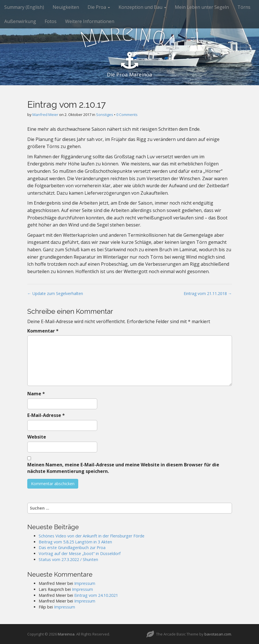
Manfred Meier (45, 115)
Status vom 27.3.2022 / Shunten (68, 559)
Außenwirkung (20, 21)
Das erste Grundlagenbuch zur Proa (72, 548)
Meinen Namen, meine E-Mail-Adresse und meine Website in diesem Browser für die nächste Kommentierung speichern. (123, 468)
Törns (244, 7)
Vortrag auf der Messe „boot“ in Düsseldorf (80, 553)
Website (37, 437)
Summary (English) (24, 7)
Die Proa (99, 7)
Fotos (51, 21)
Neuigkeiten (66, 7)
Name (36, 394)
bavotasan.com (218, 634)
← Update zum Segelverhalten (55, 293)
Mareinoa (66, 634)
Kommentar (43, 331)
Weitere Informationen (90, 21)
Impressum (85, 583)
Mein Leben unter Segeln (202, 7)
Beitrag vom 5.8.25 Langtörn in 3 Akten (75, 542)
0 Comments (127, 115)
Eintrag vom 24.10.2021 (96, 595)
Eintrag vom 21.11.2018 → (208, 293)
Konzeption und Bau (142, 7)
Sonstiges (105, 115)
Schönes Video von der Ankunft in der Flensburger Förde (92, 536)
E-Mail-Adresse (46, 415)
